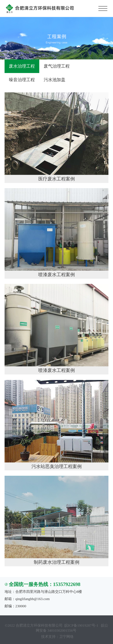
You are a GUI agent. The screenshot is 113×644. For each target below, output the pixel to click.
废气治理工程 (57, 66)
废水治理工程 (22, 66)
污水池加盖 (55, 80)
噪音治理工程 (22, 80)
